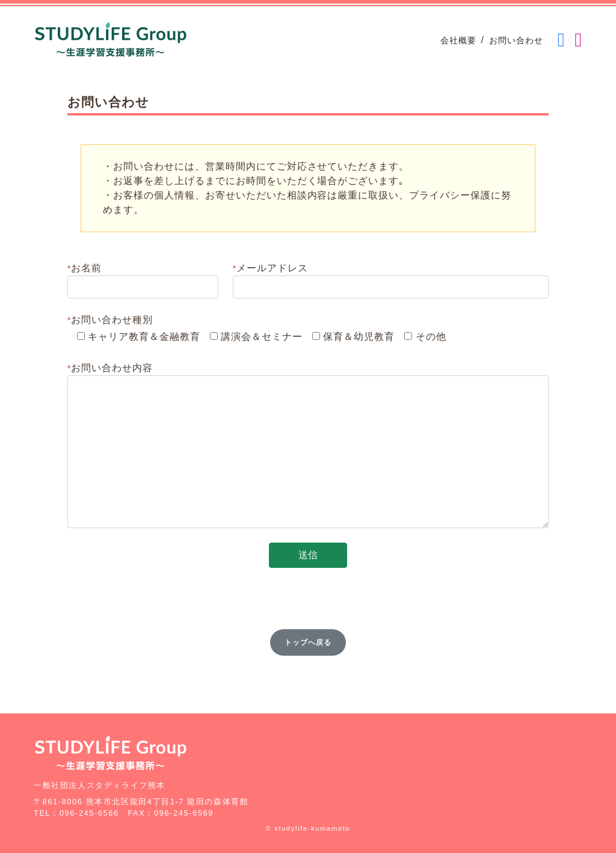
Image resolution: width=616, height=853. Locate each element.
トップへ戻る (308, 642)
